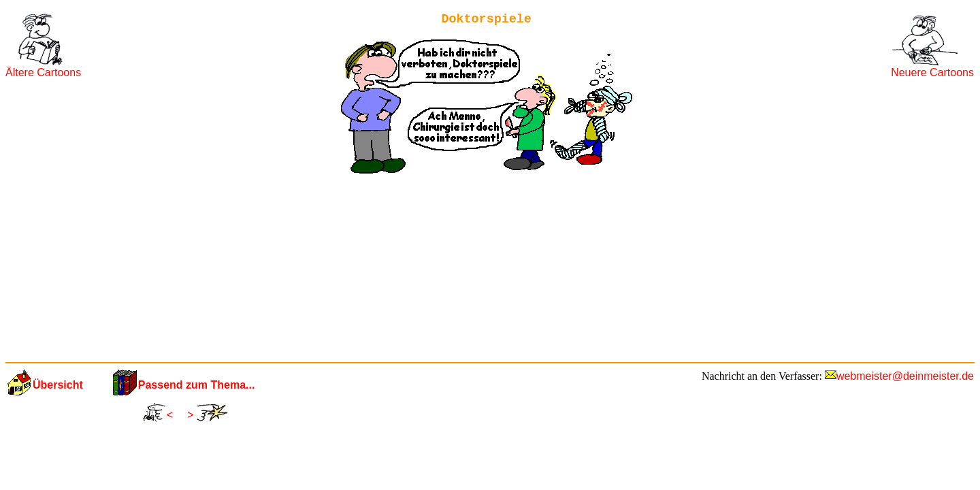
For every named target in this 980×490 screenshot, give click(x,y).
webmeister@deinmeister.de (905, 376)
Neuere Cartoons (932, 72)
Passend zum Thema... (197, 385)
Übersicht (58, 385)
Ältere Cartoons (43, 72)
